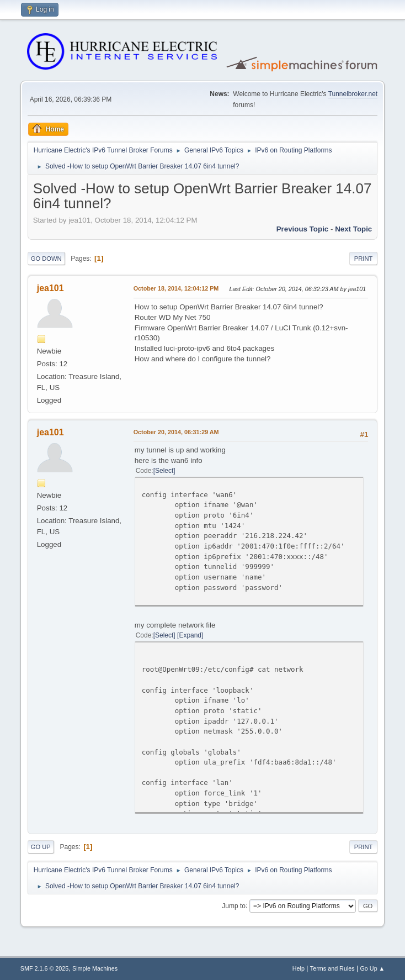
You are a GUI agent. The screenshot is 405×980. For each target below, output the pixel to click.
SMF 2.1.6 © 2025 (45, 968)
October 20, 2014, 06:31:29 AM (176, 432)
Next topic (353, 229)
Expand (190, 635)
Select (164, 471)
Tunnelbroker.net (353, 94)
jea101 (50, 288)
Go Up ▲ (372, 968)
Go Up (41, 847)
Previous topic (303, 229)
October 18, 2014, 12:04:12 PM (176, 288)
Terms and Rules (332, 968)
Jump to (234, 905)
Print (364, 259)
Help (299, 968)
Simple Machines (95, 968)
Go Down (46, 259)
